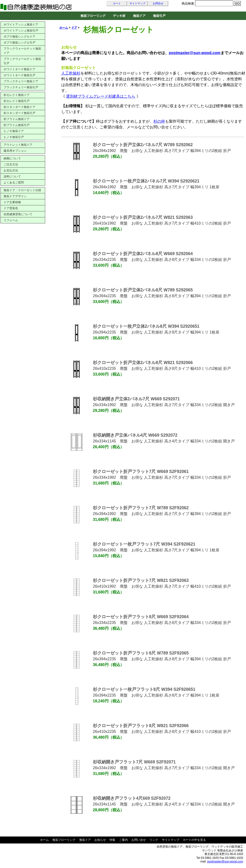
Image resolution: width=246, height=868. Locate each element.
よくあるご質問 (14, 182)
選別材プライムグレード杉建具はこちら (101, 96)
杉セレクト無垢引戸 (17, 101)
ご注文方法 (11, 164)
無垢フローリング (93, 16)
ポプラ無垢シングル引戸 (19, 43)
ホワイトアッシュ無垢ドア (21, 25)
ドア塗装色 (11, 208)
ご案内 (123, 840)
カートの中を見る (194, 840)
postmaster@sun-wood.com (225, 862)
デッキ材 (119, 16)
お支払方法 (11, 170)
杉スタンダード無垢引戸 (19, 113)
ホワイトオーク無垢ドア (19, 69)
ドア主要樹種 (12, 202)
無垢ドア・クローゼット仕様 (22, 190)
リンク (154, 840)
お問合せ (158, 3)
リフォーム (11, 220)
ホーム (64, 28)
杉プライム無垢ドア (17, 119)
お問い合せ (139, 840)
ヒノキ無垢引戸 (14, 137)
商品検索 (188, 3)
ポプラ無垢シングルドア (19, 37)
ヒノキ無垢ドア (14, 131)
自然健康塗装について (18, 214)
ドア (74, 28)
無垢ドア (139, 16)
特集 (112, 840)
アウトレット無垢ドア (18, 145)
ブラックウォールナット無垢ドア (22, 51)
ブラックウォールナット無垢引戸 (22, 61)
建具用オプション (15, 151)
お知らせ (100, 840)
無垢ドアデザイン (15, 196)
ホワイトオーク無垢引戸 (19, 75)
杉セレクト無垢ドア (17, 95)
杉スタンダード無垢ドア (19, 107)
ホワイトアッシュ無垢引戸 (21, 31)
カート (117, 3)
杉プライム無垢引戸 (17, 125)
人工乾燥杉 (71, 73)
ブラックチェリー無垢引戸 (21, 87)
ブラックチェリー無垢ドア (21, 81)
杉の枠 (159, 121)
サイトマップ (137, 3)
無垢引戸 (159, 16)
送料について (12, 176)
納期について (12, 158)
